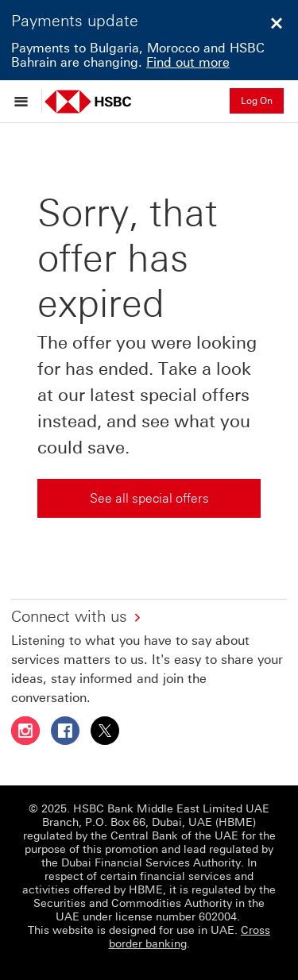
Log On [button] (257, 101)
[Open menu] (25, 101)
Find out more (188, 62)
